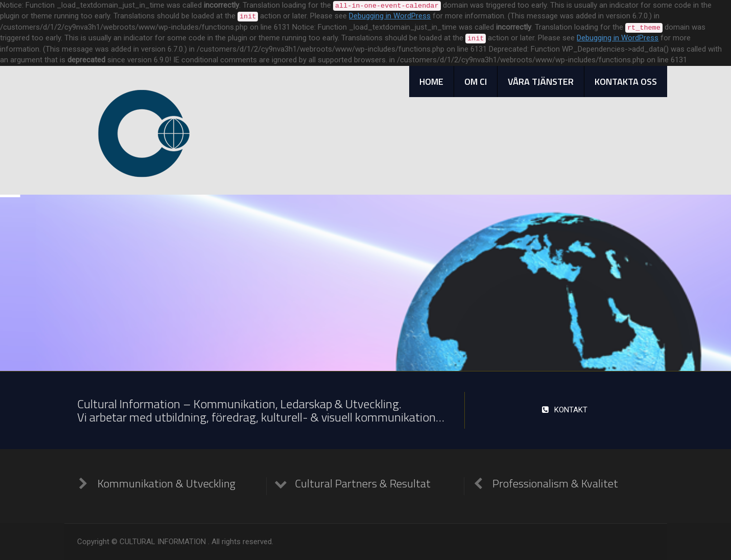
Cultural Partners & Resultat (363, 483)
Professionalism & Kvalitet (555, 483)
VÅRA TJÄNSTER (541, 81)
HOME (431, 81)
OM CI (476, 81)
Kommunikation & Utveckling (167, 483)
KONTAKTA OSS (626, 81)
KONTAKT (564, 410)
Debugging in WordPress (390, 16)
